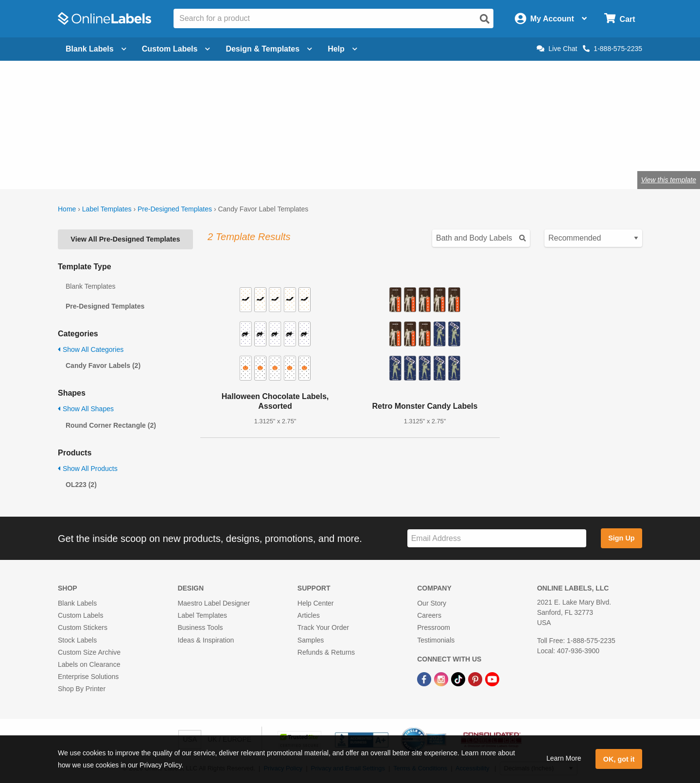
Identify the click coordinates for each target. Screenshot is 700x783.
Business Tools (200, 627)
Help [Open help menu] (342, 49)
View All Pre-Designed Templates (125, 239)
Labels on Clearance (89, 664)
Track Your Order (323, 627)
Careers (429, 615)
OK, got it (619, 759)
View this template (669, 180)
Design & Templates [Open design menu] (269, 49)
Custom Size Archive (89, 652)
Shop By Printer (82, 689)
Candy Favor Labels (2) (103, 365)
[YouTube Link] (492, 679)
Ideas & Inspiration (206, 640)
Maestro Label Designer (214, 603)
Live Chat (557, 49)
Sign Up (621, 538)
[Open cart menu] (620, 19)
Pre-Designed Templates (175, 209)
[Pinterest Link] (476, 679)
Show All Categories (91, 349)
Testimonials (436, 640)
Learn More (564, 758)
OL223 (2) (81, 485)
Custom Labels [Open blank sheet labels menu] (176, 49)
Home (67, 209)
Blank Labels (77, 603)
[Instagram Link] (442, 679)
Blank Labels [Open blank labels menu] (96, 49)
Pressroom (434, 627)
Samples (311, 640)
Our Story (432, 603)
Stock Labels (77, 640)
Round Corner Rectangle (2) (111, 425)
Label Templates (107, 209)
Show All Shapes (86, 409)
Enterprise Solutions (88, 677)
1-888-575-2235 (612, 49)
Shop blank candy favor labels (156, 148)
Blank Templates (90, 286)
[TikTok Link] (459, 679)
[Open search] (485, 19)
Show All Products (88, 469)
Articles (309, 615)
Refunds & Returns (326, 652)
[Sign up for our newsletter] (497, 538)
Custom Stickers (83, 627)
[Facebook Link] (425, 679)
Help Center (316, 603)
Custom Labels (80, 615)
